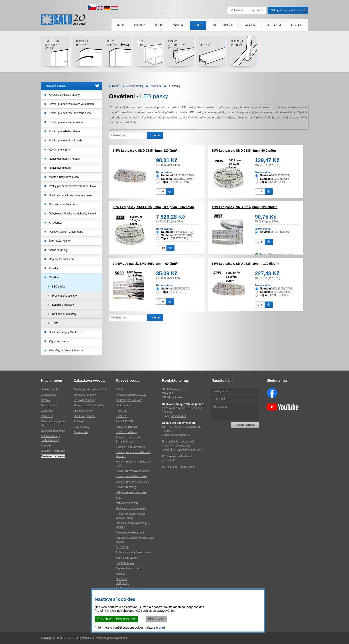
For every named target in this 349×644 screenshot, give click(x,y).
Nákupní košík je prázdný (286, 10)
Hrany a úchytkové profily (89, 406)
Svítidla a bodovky (63, 305)
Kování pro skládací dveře (64, 131)
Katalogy (250, 25)
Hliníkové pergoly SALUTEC (66, 332)
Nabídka (178, 25)
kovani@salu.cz (180, 435)
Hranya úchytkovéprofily (179, 53)
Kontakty (46, 446)
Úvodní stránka (50, 389)
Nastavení (156, 619)
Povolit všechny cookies (116, 619)
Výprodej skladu (58, 341)
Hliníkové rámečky (87, 53)
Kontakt (297, 25)
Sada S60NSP (124, 422)
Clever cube (148, 53)
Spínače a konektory (64, 314)
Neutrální (167, 175)
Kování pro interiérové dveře (66, 141)
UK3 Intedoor (124, 406)
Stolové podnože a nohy (63, 204)
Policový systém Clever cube (66, 232)
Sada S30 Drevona (127, 427)
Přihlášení (237, 10)
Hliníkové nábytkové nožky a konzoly (71, 195)
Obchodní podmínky (53, 431)
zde (161, 628)
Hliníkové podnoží (242, 53)
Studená (166, 179)
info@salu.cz (178, 416)
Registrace (256, 10)
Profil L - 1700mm (126, 432)
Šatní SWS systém (60, 241)
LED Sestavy (82, 427)
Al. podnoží (56, 223)
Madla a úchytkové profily (64, 177)
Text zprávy (235, 412)
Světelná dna (82, 422)
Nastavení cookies (53, 456)
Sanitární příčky (58, 250)
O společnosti (49, 395)
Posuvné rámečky (116, 53)
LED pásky (59, 287)
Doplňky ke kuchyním (62, 259)
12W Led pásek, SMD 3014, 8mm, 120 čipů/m (245, 207)
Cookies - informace (53, 451)
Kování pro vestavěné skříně (66, 122)
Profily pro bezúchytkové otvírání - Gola (72, 186)
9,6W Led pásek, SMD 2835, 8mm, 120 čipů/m (146, 151)
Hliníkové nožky (83, 411)
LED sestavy (210, 53)
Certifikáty (47, 411)
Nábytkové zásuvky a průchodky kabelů (72, 214)
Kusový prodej (134, 86)
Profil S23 (122, 416)
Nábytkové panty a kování (64, 159)
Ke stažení (274, 25)
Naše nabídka (49, 406)
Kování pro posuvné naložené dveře (70, 113)
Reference (47, 416)
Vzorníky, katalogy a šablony (66, 351)
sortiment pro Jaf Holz (129, 400)
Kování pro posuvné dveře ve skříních (71, 104)
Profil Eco (121, 411)
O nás (159, 25)
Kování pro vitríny (59, 150)
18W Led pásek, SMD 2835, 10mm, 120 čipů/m (245, 264)
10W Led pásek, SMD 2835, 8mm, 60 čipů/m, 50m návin (153, 207)
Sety (118, 498)
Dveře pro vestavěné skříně (56, 53)
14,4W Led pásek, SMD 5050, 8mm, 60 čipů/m (146, 264)
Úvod (121, 25)
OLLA (119, 389)
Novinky (140, 25)
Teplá (164, 182)
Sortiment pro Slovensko (130, 447)
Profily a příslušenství (65, 296)
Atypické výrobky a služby (64, 95)
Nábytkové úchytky (60, 168)
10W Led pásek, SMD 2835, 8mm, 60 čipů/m (244, 151)
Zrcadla (53, 268)
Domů (116, 86)
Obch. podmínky (223, 25)
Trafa (55, 323)
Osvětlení (55, 277)
